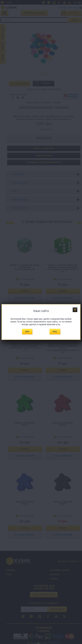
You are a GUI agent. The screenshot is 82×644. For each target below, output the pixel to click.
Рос (55, 332)
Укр (27, 332)
